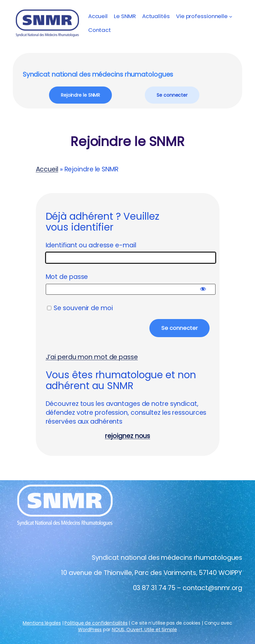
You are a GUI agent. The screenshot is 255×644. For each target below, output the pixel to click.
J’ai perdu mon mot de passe (92, 357)
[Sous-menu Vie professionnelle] (231, 16)
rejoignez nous (128, 436)
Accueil (98, 16)
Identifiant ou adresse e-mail (91, 245)
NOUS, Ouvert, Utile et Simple (144, 630)
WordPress (90, 630)
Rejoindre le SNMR (80, 95)
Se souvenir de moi (80, 308)
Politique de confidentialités (96, 623)
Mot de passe (67, 277)
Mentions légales (42, 623)
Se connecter (172, 95)
